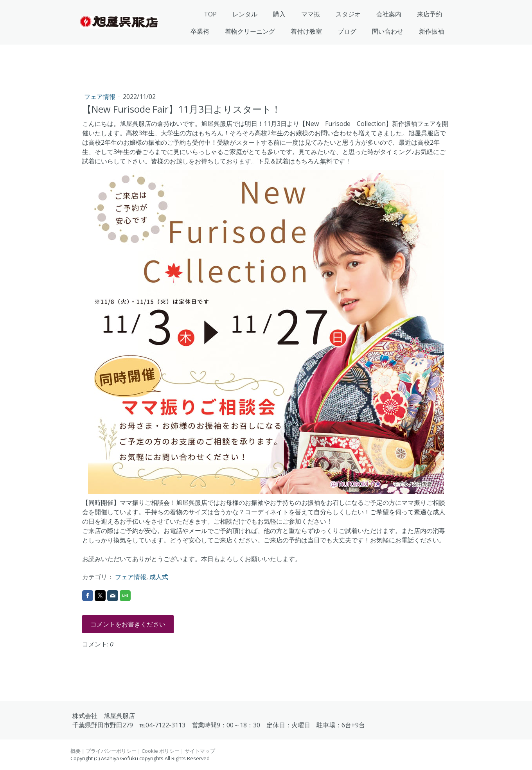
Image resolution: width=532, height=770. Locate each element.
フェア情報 (101, 97)
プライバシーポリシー (111, 751)
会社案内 (389, 14)
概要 (75, 751)
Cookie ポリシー (161, 751)
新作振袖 (431, 31)
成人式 (159, 577)
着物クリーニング (250, 31)
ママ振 (311, 14)
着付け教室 (306, 31)
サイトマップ (200, 751)
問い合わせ (388, 31)
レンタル (245, 14)
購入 (279, 14)
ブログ (347, 31)
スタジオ (348, 14)
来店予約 (430, 14)
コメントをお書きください (128, 624)
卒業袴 (200, 31)
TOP (210, 14)
